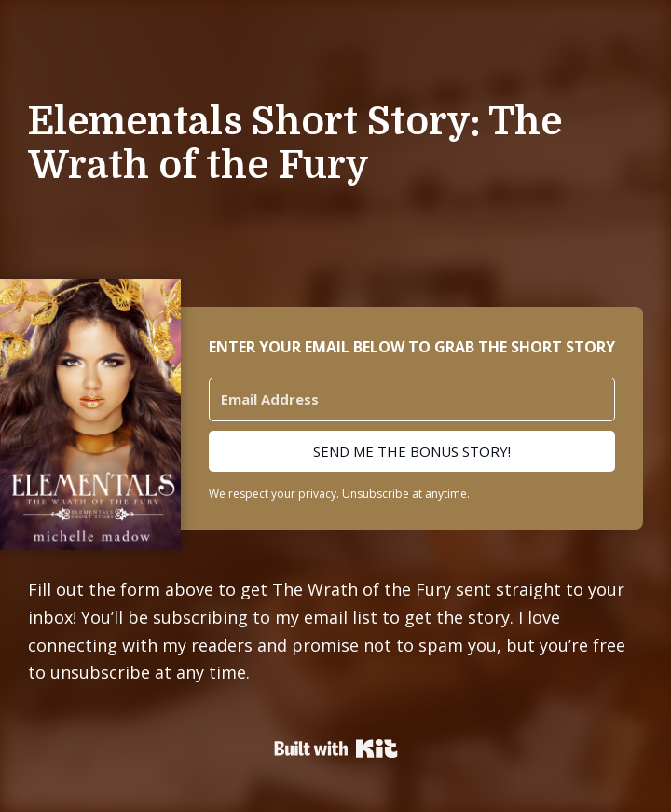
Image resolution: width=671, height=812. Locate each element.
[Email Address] (412, 399)
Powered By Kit (336, 749)
